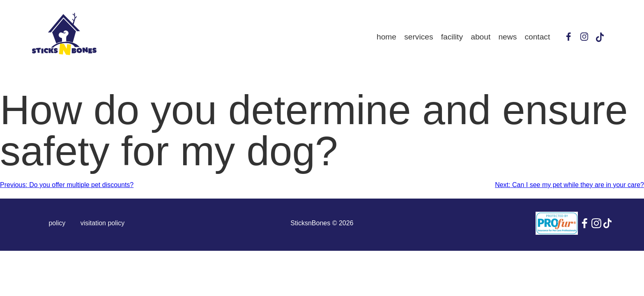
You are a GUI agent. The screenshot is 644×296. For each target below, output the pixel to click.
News (507, 37)
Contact (537, 37)
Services (419, 37)
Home (386, 37)
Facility (452, 37)
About (481, 37)
